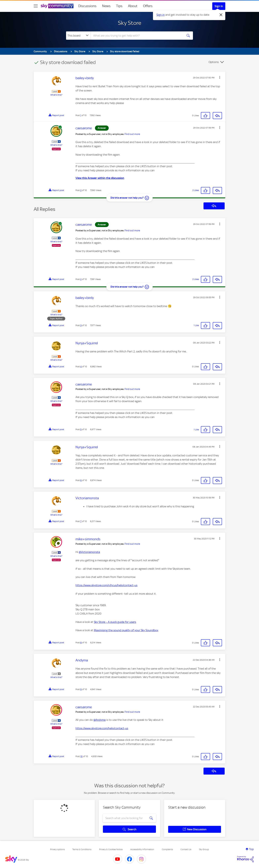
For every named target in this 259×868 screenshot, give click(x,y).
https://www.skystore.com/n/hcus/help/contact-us (106, 585)
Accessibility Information (142, 849)
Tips (119, 6)
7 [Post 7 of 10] (81, 521)
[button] (220, 77)
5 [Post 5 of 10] (81, 429)
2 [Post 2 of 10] (81, 190)
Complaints (167, 849)
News (106, 6)
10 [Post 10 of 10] (81, 756)
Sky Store (130, 23)
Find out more (132, 134)
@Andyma (100, 720)
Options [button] (214, 62)
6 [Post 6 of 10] (81, 480)
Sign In (219, 6)
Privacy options (57, 849)
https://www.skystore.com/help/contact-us (102, 728)
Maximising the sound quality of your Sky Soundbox (126, 630)
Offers (148, 6)
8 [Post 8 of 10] (81, 643)
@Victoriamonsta (89, 552)
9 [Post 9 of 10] (81, 689)
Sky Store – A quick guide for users (115, 622)
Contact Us (186, 849)
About (133, 6)
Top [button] (251, 849)
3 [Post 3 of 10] (81, 325)
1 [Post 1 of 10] (81, 115)
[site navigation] (36, 6)
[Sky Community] (57, 6)
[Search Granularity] (78, 36)
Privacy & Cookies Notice (111, 849)
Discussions (87, 6)
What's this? (56, 95)
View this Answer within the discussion (100, 178)
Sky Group (204, 849)
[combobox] (137, 36)
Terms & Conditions (82, 849)
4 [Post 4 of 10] (81, 367)
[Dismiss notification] (221, 15)
